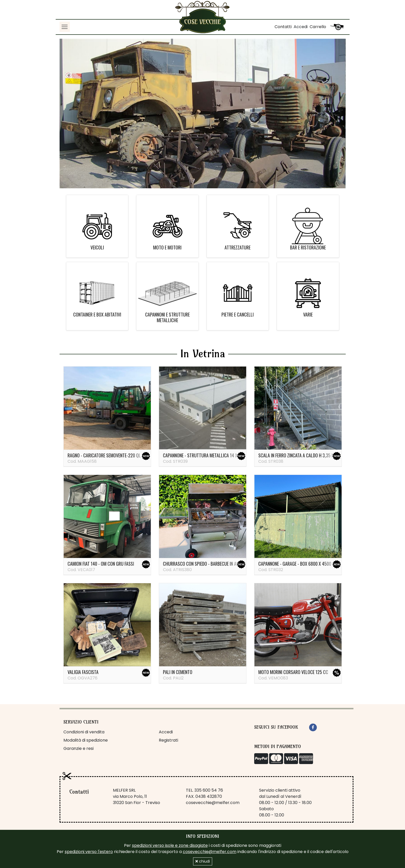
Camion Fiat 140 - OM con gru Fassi (101, 564)
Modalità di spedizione (86, 740)
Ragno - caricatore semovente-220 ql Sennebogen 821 (119, 455)
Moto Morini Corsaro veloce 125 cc (293, 672)
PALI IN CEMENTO (178, 672)
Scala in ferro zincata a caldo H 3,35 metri (300, 455)
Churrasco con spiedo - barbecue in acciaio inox (210, 564)
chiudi (203, 861)
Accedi (301, 27)
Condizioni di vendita (84, 732)
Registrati (168, 740)
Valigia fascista (83, 672)
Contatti (283, 27)
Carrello (318, 27)
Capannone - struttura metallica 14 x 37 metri (209, 455)
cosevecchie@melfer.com (213, 803)
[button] (81, 113)
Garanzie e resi (78, 748)
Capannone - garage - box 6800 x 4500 (295, 564)
